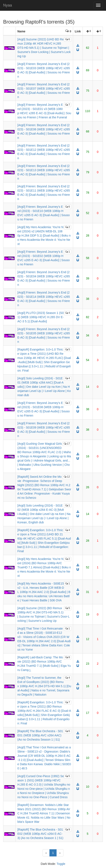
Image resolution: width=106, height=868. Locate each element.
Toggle (61, 864)
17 (67, 444)
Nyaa (8, 5)
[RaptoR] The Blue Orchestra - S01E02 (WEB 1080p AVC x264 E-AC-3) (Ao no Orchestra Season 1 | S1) (40, 834)
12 (67, 477)
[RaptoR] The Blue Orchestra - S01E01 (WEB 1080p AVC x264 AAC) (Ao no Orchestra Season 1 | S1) (40, 735)
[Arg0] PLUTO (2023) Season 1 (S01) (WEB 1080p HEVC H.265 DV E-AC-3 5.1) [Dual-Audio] (41, 317)
